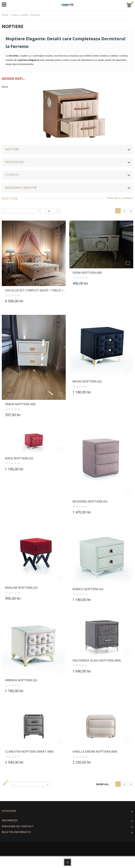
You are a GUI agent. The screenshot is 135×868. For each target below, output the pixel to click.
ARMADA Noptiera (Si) (21, 680)
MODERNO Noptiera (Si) (90, 501)
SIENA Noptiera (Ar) (87, 273)
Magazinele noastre (21, 188)
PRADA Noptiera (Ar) (20, 404)
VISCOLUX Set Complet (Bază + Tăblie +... (35, 290)
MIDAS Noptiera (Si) (87, 381)
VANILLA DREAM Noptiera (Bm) (95, 752)
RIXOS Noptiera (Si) (19, 458)
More (5, 87)
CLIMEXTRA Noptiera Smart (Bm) (29, 752)
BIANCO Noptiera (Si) (88, 589)
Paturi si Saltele (20, 15)
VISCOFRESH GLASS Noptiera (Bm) (97, 660)
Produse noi (15, 162)
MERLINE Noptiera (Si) (21, 588)
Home (5, 15)
